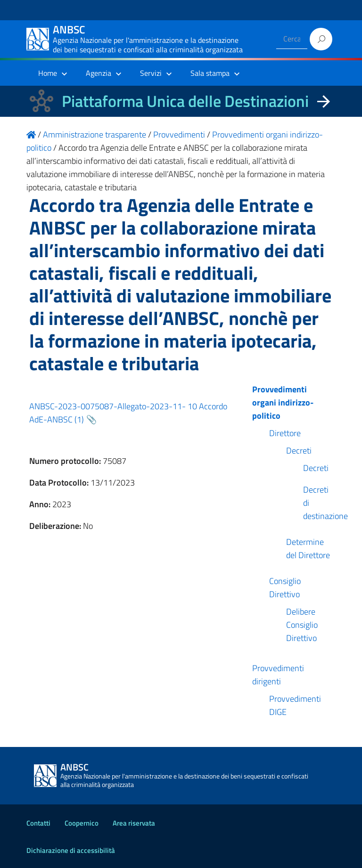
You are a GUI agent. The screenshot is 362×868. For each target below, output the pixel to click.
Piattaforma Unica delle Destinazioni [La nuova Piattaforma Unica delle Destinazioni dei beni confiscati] (185, 101)
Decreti (299, 450)
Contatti (38, 823)
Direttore (285, 433)
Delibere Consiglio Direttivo (302, 625)
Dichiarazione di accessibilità (71, 850)
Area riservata (134, 823)
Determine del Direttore (308, 548)
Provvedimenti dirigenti (278, 675)
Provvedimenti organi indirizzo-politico (283, 402)
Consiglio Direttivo (285, 588)
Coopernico (82, 823)
